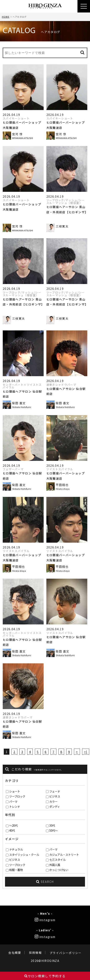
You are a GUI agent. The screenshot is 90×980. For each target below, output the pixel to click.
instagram (45, 920)
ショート (15, 791)
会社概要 (15, 953)
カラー (53, 801)
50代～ (53, 830)
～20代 (13, 825)
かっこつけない (59, 870)
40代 (12, 830)
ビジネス (55, 796)
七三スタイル (57, 860)
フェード (55, 791)
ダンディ (55, 806)
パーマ (13, 801)
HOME (6, 17)
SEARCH (45, 882)
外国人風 (55, 865)
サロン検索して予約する (45, 976)
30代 (52, 825)
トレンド (15, 806)
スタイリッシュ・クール (24, 855)
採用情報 (35, 953)
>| (86, 752)
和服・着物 (16, 870)
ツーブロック (17, 796)
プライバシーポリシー (66, 953)
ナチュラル (16, 849)
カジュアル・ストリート (64, 855)
